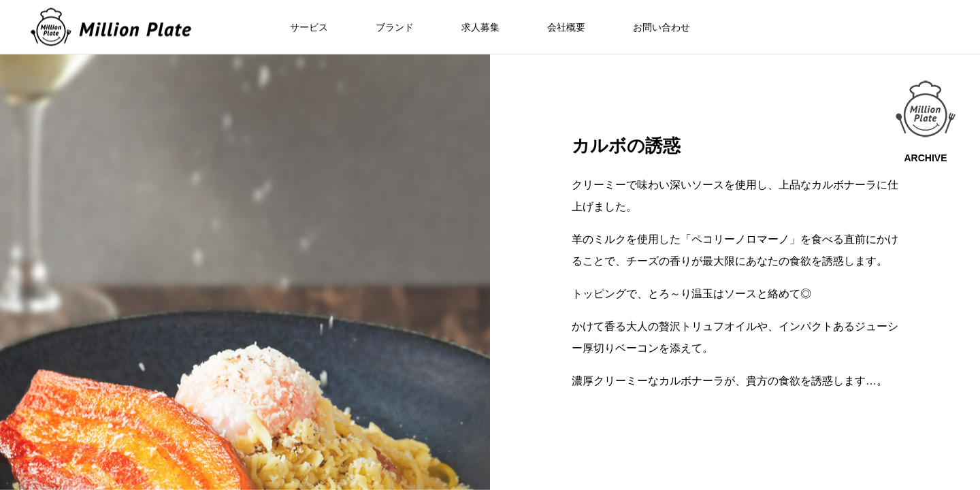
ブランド (395, 27)
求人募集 (480, 27)
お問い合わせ (661, 27)
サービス (309, 27)
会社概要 (566, 27)
